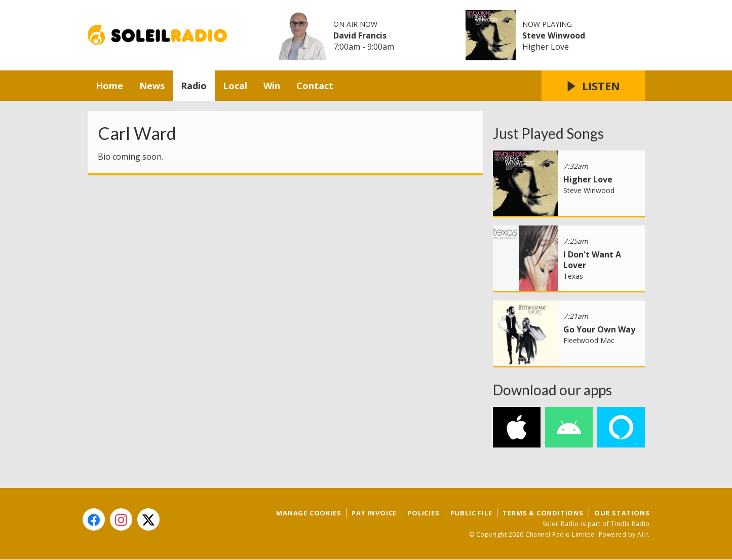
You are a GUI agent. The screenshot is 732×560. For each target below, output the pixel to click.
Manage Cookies (309, 513)
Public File (471, 513)
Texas (573, 276)
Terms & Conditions (543, 513)
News (152, 86)
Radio (194, 86)
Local (235, 86)
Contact (315, 86)
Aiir (643, 534)
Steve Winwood (554, 35)
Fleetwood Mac (589, 340)
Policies (423, 513)
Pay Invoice (374, 513)
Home (109, 86)
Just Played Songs (548, 133)
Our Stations (622, 513)
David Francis (360, 35)
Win (272, 86)
